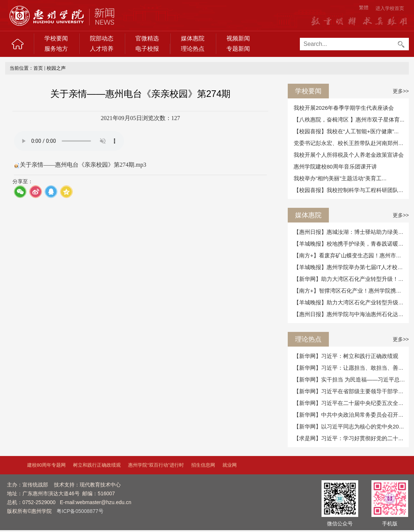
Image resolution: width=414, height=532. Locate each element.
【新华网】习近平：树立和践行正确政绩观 (346, 356)
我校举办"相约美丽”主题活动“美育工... (340, 178)
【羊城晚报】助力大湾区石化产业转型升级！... (351, 302)
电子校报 (147, 49)
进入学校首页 (390, 8)
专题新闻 (238, 49)
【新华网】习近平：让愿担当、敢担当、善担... (351, 368)
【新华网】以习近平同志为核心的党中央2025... (352, 426)
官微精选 (147, 38)
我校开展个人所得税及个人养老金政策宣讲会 (349, 155)
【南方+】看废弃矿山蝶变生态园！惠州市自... (350, 255)
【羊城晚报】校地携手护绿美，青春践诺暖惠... (351, 244)
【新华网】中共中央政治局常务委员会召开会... (351, 415)
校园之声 (56, 68)
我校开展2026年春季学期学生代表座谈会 (344, 108)
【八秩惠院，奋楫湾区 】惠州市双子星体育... (349, 120)
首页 (38, 68)
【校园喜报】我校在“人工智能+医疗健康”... (346, 131)
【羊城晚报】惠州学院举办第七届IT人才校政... (351, 267)
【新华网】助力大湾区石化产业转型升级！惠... (351, 279)
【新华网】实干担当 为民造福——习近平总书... (352, 379)
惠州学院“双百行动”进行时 (156, 465)
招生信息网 (203, 465)
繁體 (364, 8)
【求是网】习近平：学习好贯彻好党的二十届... (351, 438)
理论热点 (193, 49)
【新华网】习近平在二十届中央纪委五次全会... (351, 403)
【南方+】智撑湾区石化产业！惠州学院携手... (350, 291)
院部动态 (102, 38)
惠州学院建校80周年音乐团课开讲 (335, 167)
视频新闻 (238, 38)
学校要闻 (56, 38)
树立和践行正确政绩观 (97, 465)
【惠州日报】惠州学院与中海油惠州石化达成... (351, 314)
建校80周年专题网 (46, 465)
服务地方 (56, 49)
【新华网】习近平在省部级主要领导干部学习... (351, 391)
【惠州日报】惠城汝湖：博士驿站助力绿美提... (351, 232)
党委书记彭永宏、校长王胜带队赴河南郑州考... (351, 143)
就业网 (230, 465)
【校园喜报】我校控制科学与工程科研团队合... (351, 190)
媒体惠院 (193, 38)
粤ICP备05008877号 (80, 511)
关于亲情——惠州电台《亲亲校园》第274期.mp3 (83, 165)
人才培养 (102, 49)
